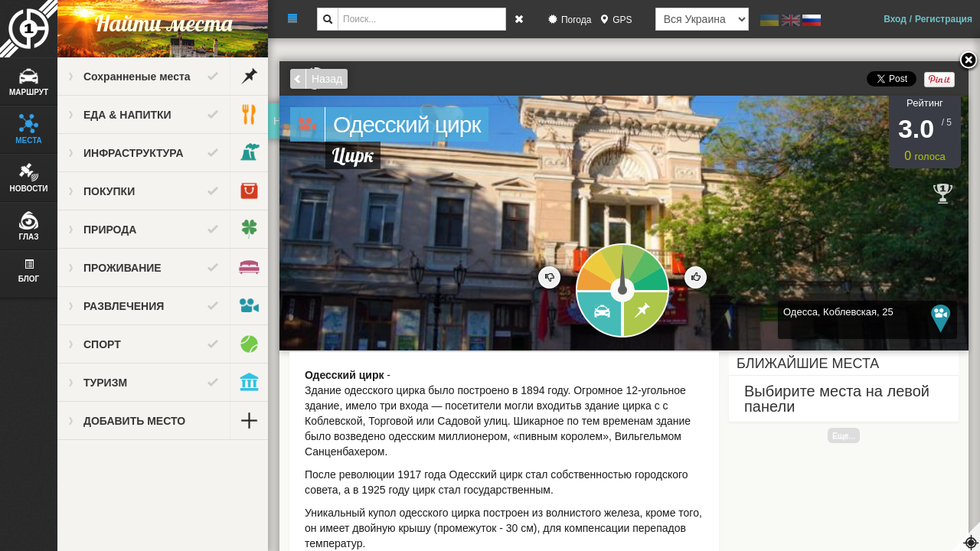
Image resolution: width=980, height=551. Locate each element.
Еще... (844, 435)
